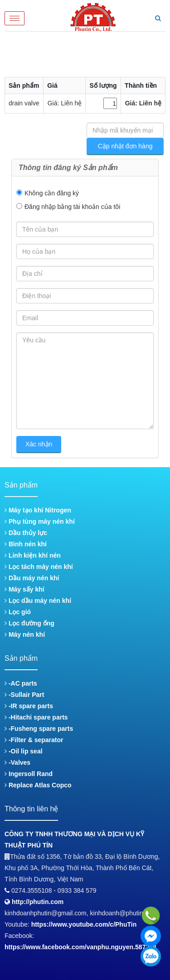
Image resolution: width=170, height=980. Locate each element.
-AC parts (21, 683)
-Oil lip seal (24, 751)
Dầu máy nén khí (32, 578)
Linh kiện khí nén (33, 555)
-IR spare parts (29, 706)
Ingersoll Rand (29, 774)
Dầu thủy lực (26, 533)
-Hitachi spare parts (36, 717)
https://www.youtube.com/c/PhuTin (84, 924)
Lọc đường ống (29, 623)
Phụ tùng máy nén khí (40, 521)
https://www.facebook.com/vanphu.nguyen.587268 (80, 947)
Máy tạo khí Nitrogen (38, 510)
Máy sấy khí (24, 589)
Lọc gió (18, 612)
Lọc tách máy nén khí (39, 567)
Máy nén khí (25, 634)
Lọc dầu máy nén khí (38, 601)
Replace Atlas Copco (38, 785)
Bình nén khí (26, 544)
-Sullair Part (24, 695)
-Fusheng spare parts (39, 729)
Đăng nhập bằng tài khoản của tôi (72, 207)
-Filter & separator (34, 740)
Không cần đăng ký (52, 193)
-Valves (17, 762)
